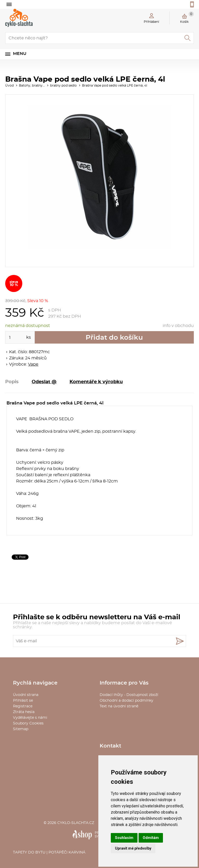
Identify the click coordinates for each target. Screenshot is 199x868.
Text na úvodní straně (119, 706)
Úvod (9, 86)
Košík (187, 17)
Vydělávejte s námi (30, 718)
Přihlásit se (23, 701)
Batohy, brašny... (32, 86)
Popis (12, 382)
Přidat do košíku (114, 338)
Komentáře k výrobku (96, 382)
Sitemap (21, 729)
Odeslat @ (44, 382)
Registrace (23, 706)
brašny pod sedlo (63, 86)
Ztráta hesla (24, 712)
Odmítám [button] (151, 838)
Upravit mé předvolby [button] (133, 848)
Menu (20, 54)
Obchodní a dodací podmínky (126, 701)
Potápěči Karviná (67, 852)
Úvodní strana (26, 695)
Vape (33, 364)
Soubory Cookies (28, 723)
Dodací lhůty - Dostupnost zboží (129, 695)
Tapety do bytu (29, 852)
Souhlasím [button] (124, 838)
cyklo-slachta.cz (76, 823)
